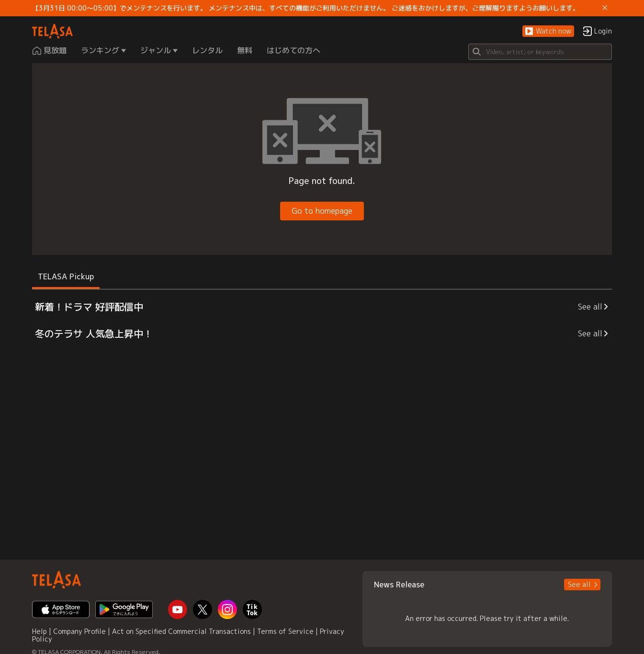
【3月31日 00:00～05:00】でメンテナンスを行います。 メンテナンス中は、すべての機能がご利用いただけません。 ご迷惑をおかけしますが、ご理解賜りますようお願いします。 (306, 8)
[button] (548, 31)
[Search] (540, 52)
